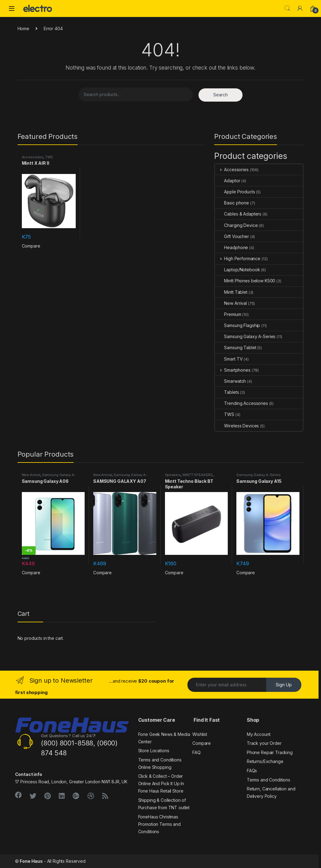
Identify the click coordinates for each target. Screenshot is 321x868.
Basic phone (232, 203)
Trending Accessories (241, 403)
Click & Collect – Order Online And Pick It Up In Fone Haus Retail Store (161, 783)
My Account (259, 734)
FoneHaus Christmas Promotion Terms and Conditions (159, 824)
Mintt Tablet (231, 292)
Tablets (227, 392)
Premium (228, 314)
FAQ (197, 752)
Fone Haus (31, 861)
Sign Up (284, 685)
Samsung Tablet (235, 347)
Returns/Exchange (265, 761)
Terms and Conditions (269, 780)
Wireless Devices (237, 426)
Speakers (173, 475)
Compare (31, 246)
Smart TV (229, 359)
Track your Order (264, 743)
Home (23, 28)
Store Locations (154, 751)
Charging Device (236, 225)
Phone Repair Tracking (270, 752)
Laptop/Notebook (237, 270)
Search (287, 8)
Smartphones (233, 370)
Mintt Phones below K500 (245, 281)
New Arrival (231, 303)
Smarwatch (230, 381)
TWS (49, 157)
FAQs (252, 771)
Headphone (231, 247)
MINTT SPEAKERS (198, 475)
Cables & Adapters (238, 214)
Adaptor (227, 181)
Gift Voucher (232, 236)
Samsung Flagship (237, 325)
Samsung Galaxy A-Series (245, 336)
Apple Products (235, 192)
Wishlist (200, 734)
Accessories (33, 157)
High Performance (238, 258)
